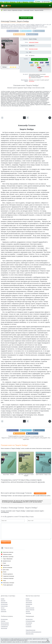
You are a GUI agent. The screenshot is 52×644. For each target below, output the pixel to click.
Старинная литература (8, 578)
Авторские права (26, 18)
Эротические (4, 628)
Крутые (3, 608)
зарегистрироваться (18, 502)
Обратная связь (30, 634)
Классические (4, 606)
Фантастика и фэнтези (8, 552)
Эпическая (28, 613)
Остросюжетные (5, 625)
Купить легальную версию (39, 60)
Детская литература (8, 567)
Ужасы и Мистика (30, 610)
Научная (28, 606)
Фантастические (5, 623)
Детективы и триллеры (8, 557)
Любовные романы (7, 554)
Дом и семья (6, 570)
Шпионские (4, 611)
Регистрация (47, 2)
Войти (39, 2)
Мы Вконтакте (32, 34)
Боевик (3, 599)
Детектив (3, 601)
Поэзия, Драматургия (8, 585)
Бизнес (5, 572)
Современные (4, 627)
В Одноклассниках (20, 34)
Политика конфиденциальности (33, 632)
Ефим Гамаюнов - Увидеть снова (43, 475)
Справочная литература (9, 576)
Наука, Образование (8, 559)
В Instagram (38, 31)
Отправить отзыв (6, 542)
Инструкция (32, 81)
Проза (5, 563)
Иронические (4, 602)
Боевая (28, 599)
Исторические (4, 604)
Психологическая (30, 608)
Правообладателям (30, 630)
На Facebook (12, 31)
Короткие (3, 621)
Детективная (29, 602)
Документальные (7, 561)
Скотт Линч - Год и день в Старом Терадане (26, 475)
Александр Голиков (34, 42)
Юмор (4, 581)
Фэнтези (28, 611)
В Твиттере (25, 31)
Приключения (6, 565)
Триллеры (3, 610)
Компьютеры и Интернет (9, 583)
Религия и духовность (8, 574)
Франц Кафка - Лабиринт (9, 475)
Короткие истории (33, 49)
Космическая (29, 604)
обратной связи (46, 642)
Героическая (29, 601)
